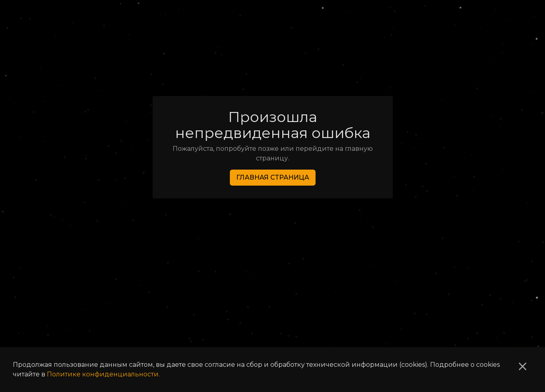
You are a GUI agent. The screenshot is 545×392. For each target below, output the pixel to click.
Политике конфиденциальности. (103, 374)
